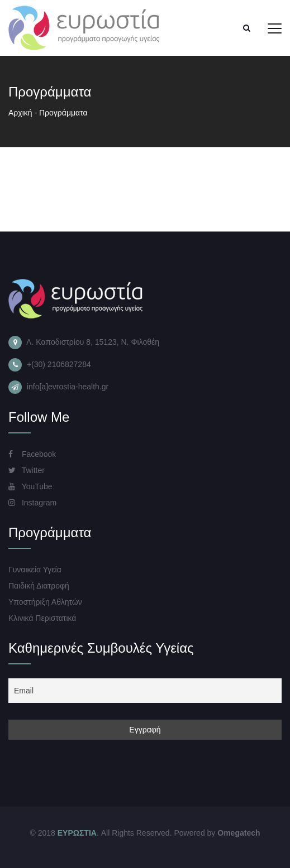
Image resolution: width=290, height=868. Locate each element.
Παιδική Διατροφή (39, 586)
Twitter (27, 470)
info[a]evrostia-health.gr (68, 387)
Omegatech (239, 833)
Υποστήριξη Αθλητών (45, 602)
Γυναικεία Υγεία (35, 570)
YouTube (30, 486)
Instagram (32, 503)
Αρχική (20, 113)
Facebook (32, 454)
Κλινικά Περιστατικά (42, 618)
